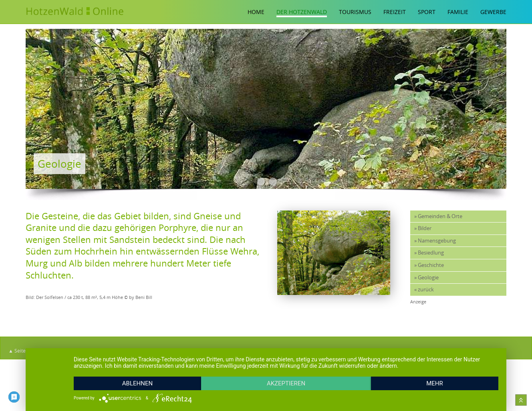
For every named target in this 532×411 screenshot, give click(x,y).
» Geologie (426, 278)
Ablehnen (137, 383)
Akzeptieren (286, 383)
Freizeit (395, 12)
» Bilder (423, 228)
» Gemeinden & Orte (438, 216)
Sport (427, 12)
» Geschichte (429, 265)
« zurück (424, 290)
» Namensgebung (435, 241)
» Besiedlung (429, 253)
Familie (458, 12)
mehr (435, 383)
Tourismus (355, 12)
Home (256, 12)
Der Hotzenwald (302, 12)
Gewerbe (493, 12)
